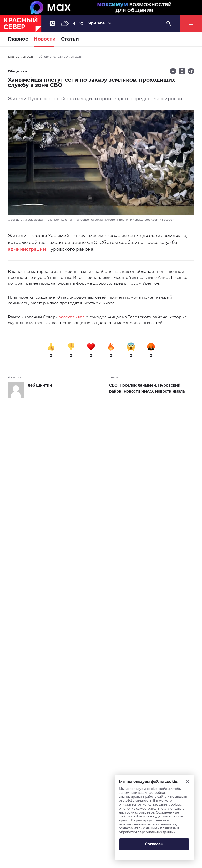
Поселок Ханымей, (139, 385)
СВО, (114, 385)
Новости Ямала (170, 391)
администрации (27, 249)
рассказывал (72, 317)
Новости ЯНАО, (139, 391)
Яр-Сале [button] (97, 23)
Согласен (154, 844)
